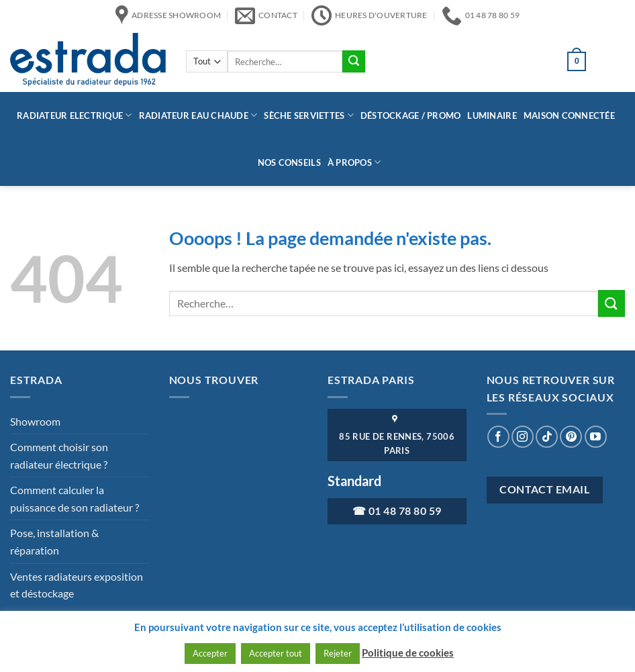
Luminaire (492, 115)
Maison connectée (569, 115)
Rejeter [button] (338, 653)
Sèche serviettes (309, 115)
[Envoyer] (354, 62)
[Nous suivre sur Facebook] (498, 437)
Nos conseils (289, 162)
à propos (354, 162)
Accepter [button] (210, 653)
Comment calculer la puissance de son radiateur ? (75, 498)
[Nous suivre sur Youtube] (596, 437)
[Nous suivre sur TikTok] (547, 437)
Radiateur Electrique (75, 115)
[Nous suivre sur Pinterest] (571, 437)
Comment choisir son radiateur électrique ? (59, 455)
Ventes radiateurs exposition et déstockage (77, 585)
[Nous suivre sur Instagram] (523, 437)
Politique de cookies (408, 653)
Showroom (35, 421)
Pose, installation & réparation (54, 541)
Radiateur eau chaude (198, 115)
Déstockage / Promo (411, 115)
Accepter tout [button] (276, 653)
